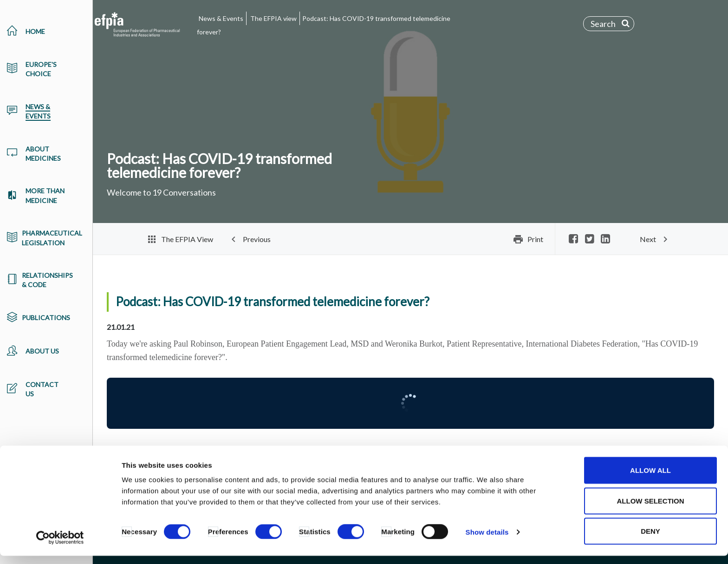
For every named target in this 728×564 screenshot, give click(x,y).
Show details (487, 540)
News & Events (221, 18)
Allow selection (651, 509)
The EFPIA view (273, 18)
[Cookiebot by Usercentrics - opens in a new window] (60, 546)
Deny (650, 539)
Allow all (650, 478)
